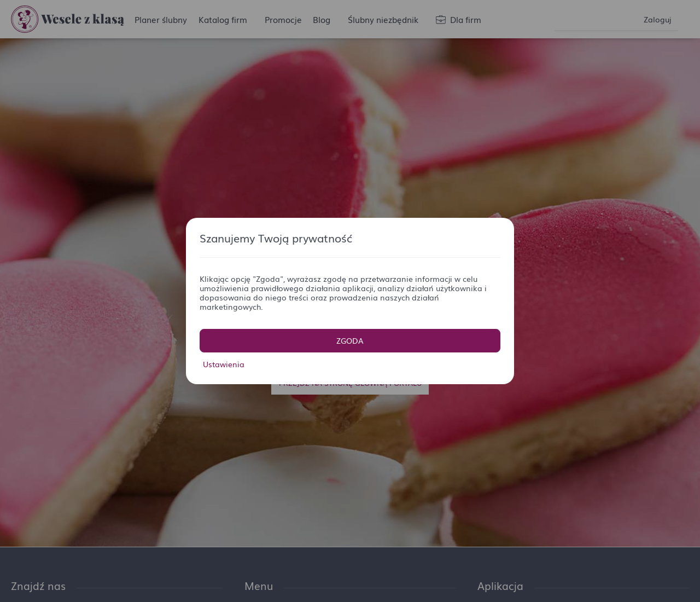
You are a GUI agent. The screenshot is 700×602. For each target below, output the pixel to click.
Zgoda (350, 340)
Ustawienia (224, 364)
